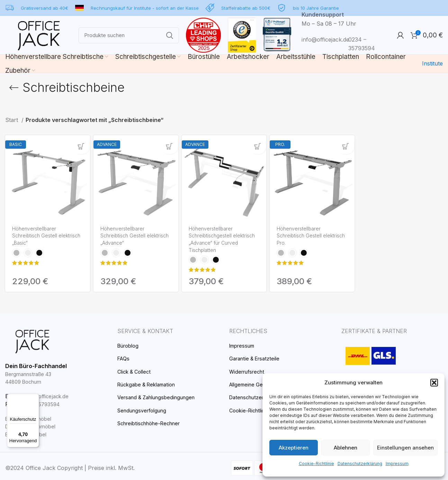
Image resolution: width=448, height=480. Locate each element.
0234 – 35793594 (39, 404)
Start (12, 120)
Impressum (393, 464)
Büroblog (128, 345)
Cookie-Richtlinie (320, 464)
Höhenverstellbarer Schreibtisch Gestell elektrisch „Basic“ (37, 237)
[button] (434, 389)
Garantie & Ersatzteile (256, 358)
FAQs (124, 358)
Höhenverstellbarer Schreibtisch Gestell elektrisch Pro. (301, 237)
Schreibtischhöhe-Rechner (150, 423)
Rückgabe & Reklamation (149, 384)
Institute (433, 64)
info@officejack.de (324, 40)
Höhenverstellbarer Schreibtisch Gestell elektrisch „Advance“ (126, 237)
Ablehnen (346, 448)
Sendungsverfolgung (143, 410)
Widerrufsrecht (247, 371)
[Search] (129, 35)
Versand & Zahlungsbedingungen (158, 397)
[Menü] (35, 398)
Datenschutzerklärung (359, 464)
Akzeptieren (294, 448)
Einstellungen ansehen (406, 448)
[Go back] (14, 88)
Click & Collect (135, 371)
